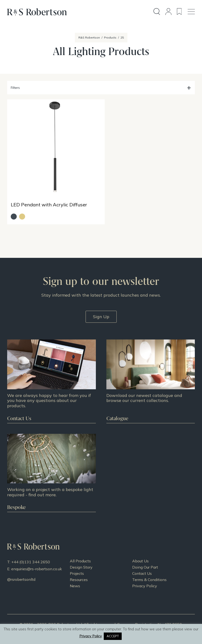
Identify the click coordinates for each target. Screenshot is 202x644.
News (75, 580)
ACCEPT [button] (113, 636)
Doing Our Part (145, 561)
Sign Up (101, 311)
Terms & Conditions (149, 574)
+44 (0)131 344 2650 (31, 556)
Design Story (81, 561)
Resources (79, 574)
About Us (140, 555)
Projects (77, 568)
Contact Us (142, 568)
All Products (80, 555)
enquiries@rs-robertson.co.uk (37, 563)
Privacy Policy (145, 580)
